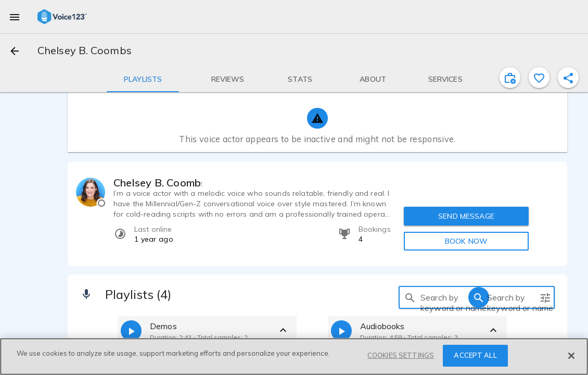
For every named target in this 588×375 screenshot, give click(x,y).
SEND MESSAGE (466, 216)
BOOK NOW (466, 241)
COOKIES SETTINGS (401, 355)
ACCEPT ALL (475, 355)
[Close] (571, 356)
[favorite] (539, 78)
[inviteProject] (510, 78)
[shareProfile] (568, 78)
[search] (410, 297)
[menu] (15, 17)
